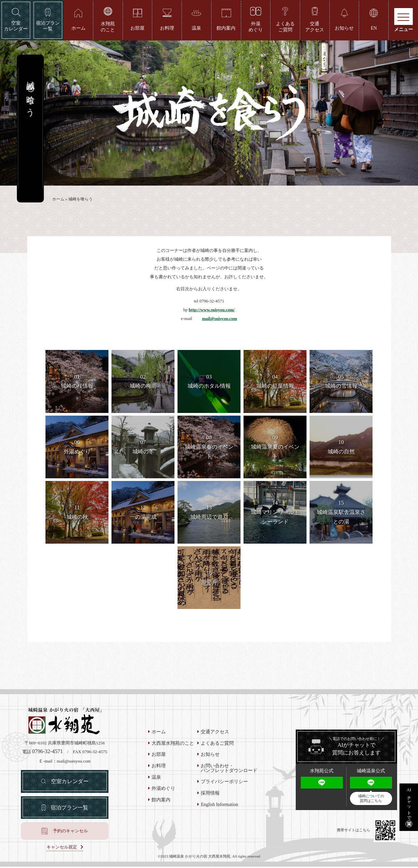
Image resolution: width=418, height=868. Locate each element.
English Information (219, 806)
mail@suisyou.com (220, 319)
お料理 (159, 767)
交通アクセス (215, 733)
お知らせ (210, 756)
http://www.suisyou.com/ (212, 311)
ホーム (58, 200)
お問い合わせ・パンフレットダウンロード (229, 769)
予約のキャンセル (70, 832)
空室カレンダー (70, 782)
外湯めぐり (163, 790)
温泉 (156, 778)
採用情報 (210, 794)
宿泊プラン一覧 (69, 809)
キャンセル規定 (62, 848)
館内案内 (161, 801)
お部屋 (159, 756)
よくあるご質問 (217, 744)
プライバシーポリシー (224, 783)
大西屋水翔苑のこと (173, 744)
